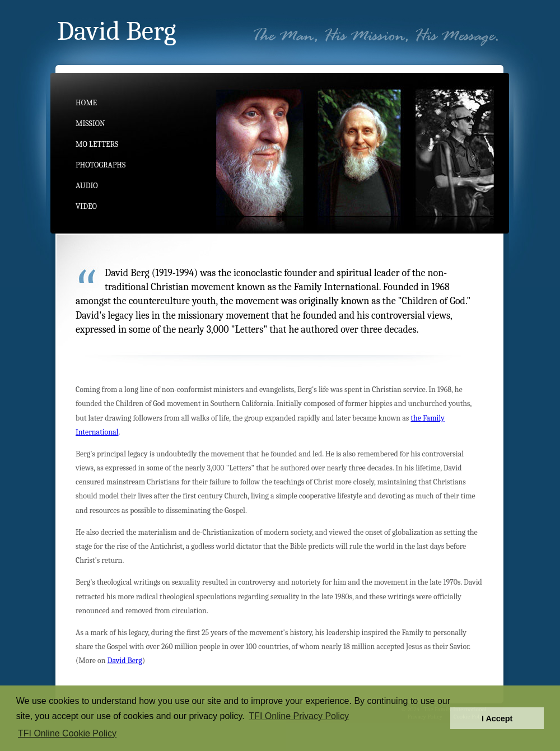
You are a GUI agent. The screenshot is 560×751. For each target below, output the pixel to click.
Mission (90, 123)
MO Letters (97, 144)
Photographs (101, 165)
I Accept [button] (497, 719)
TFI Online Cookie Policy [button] (67, 733)
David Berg (125, 661)
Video (86, 206)
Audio (87, 186)
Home (86, 103)
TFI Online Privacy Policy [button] (299, 716)
